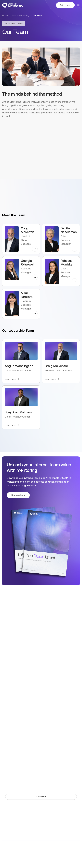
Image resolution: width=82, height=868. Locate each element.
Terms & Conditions (30, 859)
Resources (8, 766)
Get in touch (65, 5)
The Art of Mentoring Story (16, 771)
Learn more (10, 379)
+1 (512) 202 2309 (50, 713)
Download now (18, 495)
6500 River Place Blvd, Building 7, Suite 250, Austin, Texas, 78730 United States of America (54, 721)
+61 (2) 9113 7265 (50, 731)
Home (5, 15)
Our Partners (49, 771)
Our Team (48, 766)
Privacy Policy (9, 859)
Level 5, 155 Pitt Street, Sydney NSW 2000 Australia (49, 740)
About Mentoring (20, 15)
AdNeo (42, 851)
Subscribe (41, 797)
